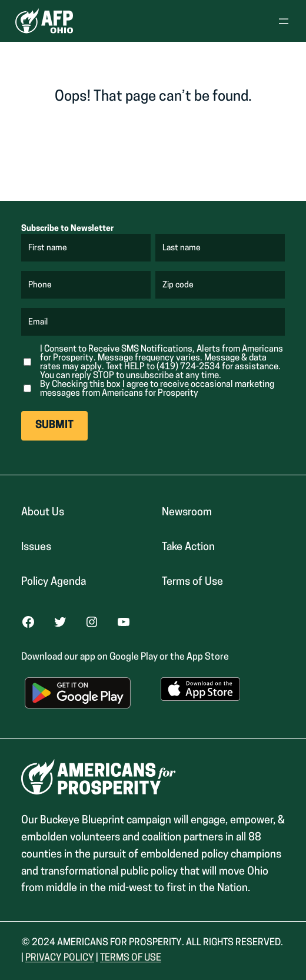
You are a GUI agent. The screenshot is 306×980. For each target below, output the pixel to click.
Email (39, 323)
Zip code (179, 286)
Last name (182, 249)
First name (48, 249)
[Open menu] (284, 21)
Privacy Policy (60, 958)
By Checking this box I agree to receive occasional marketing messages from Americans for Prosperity (157, 389)
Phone (40, 286)
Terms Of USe (131, 958)
